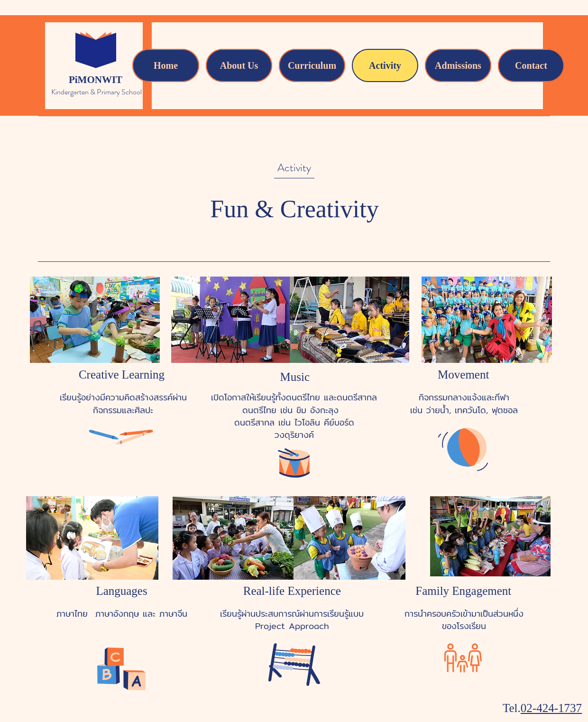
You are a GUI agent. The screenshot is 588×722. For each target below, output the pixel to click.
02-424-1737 (551, 708)
